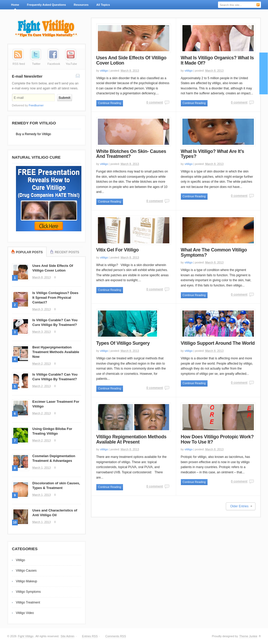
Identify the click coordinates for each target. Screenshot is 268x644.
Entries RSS (90, 636)
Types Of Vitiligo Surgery (123, 343)
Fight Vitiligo (26, 636)
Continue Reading (110, 103)
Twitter (36, 64)
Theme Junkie (248, 636)
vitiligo (104, 71)
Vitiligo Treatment (28, 602)
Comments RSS (116, 636)
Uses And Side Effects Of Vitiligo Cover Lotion (131, 60)
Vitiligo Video (25, 613)
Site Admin (68, 636)
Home (15, 5)
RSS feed (19, 64)
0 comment (155, 102)
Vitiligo (21, 560)
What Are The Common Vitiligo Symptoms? (214, 252)
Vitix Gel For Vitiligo (118, 250)
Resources (81, 5)
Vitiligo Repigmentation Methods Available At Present (132, 439)
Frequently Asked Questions (46, 5)
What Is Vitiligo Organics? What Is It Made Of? (217, 60)
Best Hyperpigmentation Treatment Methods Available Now (56, 352)
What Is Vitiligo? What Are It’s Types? (213, 154)
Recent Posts (67, 252)
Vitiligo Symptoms (28, 592)
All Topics (102, 6)
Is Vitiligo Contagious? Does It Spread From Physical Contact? (55, 298)
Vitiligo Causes (26, 571)
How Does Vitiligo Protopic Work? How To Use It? (217, 439)
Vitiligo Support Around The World (218, 343)
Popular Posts (29, 252)
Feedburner (36, 105)
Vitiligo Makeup (27, 581)
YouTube (71, 64)
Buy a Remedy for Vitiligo (34, 134)
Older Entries (239, 506)
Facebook (54, 64)
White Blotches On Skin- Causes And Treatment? (131, 154)
